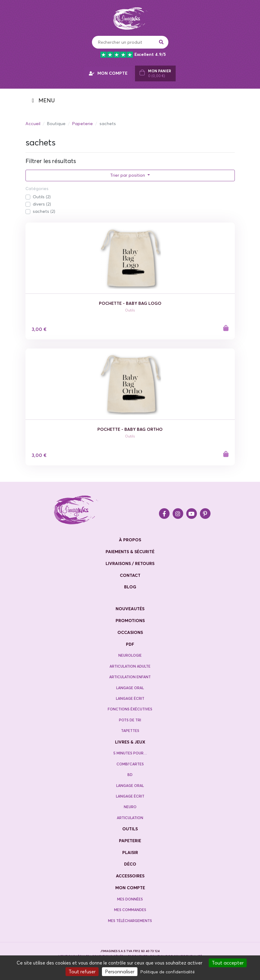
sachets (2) (44, 211)
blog (130, 587)
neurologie (130, 655)
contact (130, 575)
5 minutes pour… (130, 753)
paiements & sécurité (130, 552)
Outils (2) (42, 197)
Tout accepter (228, 963)
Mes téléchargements (130, 921)
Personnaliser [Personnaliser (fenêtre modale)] (120, 971)
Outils (130, 829)
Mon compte (130, 888)
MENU (43, 100)
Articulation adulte (130, 666)
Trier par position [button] (128, 175)
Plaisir (130, 852)
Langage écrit (130, 698)
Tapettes (130, 731)
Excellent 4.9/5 (133, 55)
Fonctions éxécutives (130, 709)
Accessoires (130, 876)
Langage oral (130, 688)
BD (130, 775)
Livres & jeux (130, 742)
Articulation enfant (130, 677)
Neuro (130, 807)
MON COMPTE (108, 73)
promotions (130, 621)
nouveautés (130, 609)
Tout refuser (82, 971)
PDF (130, 644)
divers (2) (42, 204)
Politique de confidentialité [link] (168, 972)
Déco (130, 864)
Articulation (130, 818)
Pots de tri (130, 720)
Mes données (130, 899)
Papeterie (83, 124)
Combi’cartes (130, 764)
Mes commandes (130, 910)
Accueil (33, 124)
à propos (130, 540)
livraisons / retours (130, 563)
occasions (130, 632)
